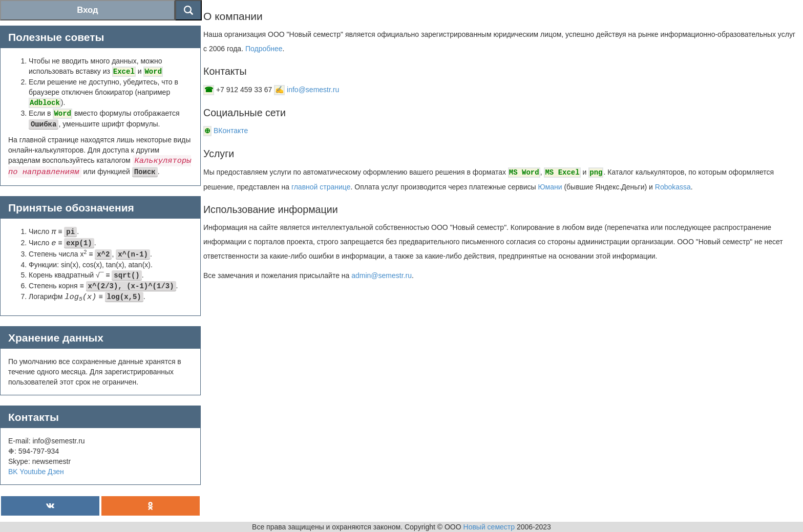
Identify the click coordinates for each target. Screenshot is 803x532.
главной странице (321, 187)
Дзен (56, 472)
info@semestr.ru (313, 90)
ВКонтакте (233, 131)
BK (13, 472)
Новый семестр (489, 527)
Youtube (33, 472)
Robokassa (673, 187)
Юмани (550, 187)
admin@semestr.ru (382, 275)
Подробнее (264, 49)
